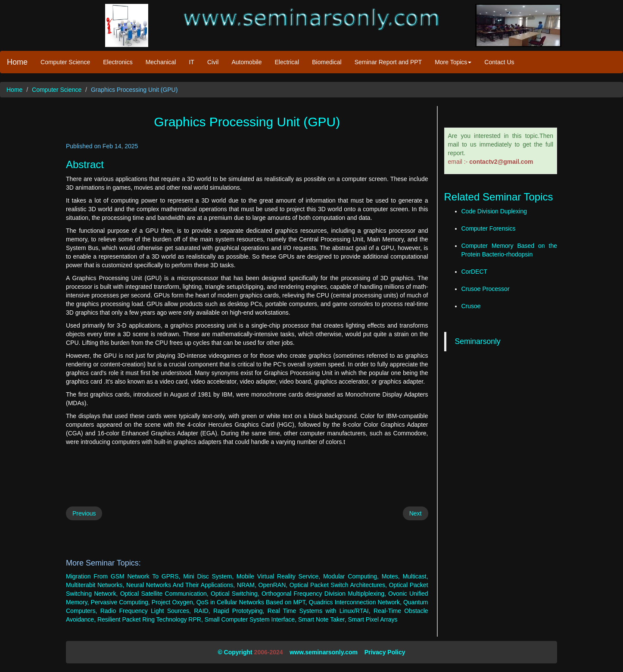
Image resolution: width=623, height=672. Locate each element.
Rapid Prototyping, (239, 611)
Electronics (118, 62)
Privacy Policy (385, 652)
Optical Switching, (235, 594)
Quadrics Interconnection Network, (355, 602)
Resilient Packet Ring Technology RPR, (150, 619)
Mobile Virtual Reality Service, (278, 576)
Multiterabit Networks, (95, 585)
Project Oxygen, (173, 602)
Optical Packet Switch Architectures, (338, 585)
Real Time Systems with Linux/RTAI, (319, 611)
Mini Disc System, (208, 576)
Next (416, 513)
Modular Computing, (351, 576)
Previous (84, 513)
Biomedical (327, 62)
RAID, (202, 611)
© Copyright (235, 652)
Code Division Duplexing (494, 211)
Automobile (246, 62)
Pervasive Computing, (120, 602)
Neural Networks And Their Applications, (181, 585)
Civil (213, 62)
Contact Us (499, 62)
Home (17, 62)
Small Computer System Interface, (251, 619)
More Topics (453, 62)
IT (191, 62)
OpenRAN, (273, 585)
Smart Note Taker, (322, 619)
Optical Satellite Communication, (164, 594)
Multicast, (415, 576)
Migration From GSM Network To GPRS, (123, 576)
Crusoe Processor (486, 289)
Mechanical (161, 62)
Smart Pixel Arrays (372, 619)
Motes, (391, 576)
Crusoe (471, 306)
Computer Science (65, 62)
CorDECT (475, 272)
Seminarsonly (478, 341)
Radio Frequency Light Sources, (146, 611)
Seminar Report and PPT (388, 62)
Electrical (287, 62)
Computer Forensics (489, 228)
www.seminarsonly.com (324, 652)
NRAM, (247, 585)
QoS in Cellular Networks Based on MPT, (252, 602)
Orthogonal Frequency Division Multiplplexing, (324, 594)
